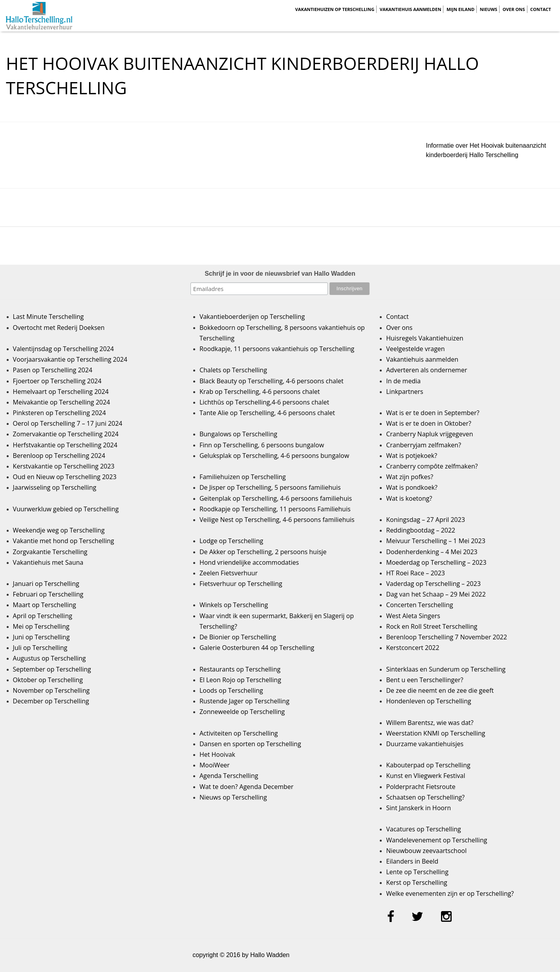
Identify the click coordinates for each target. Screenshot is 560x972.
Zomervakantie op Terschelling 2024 (66, 434)
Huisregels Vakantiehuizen (425, 338)
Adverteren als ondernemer (426, 370)
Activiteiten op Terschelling (239, 733)
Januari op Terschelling (46, 584)
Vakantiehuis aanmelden (411, 9)
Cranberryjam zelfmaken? (424, 445)
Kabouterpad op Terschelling (428, 765)
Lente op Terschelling (417, 872)
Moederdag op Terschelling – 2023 (436, 562)
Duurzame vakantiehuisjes (425, 744)
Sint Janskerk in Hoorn (418, 808)
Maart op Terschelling (45, 605)
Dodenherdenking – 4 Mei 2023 (432, 552)
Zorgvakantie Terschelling (50, 552)
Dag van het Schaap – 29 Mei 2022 (436, 594)
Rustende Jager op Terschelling (244, 701)
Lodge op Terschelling (231, 541)
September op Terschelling (52, 669)
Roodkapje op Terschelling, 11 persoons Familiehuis (275, 509)
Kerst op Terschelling (416, 882)
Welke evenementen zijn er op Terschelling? (450, 893)
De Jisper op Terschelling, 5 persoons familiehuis (270, 487)
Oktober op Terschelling (48, 680)
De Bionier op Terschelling (238, 637)
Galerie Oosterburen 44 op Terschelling (257, 648)
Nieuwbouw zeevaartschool (426, 851)
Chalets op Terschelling (233, 370)
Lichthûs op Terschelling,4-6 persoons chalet (264, 402)
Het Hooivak (217, 754)
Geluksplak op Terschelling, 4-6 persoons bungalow (274, 456)
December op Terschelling (51, 701)
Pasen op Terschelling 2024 (53, 370)
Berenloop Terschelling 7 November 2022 (447, 637)
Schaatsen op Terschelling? (425, 797)
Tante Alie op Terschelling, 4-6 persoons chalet (267, 413)
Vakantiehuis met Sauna (48, 562)
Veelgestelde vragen (415, 349)
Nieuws (489, 9)
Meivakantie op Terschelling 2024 (62, 402)
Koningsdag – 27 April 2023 (425, 520)
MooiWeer (215, 765)
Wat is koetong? (409, 498)
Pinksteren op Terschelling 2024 (59, 413)
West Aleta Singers (413, 616)
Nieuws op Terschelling (233, 797)
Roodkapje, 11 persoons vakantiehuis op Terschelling (277, 349)
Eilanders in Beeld (412, 861)
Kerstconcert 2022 (413, 648)
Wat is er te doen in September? (433, 413)
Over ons (514, 9)
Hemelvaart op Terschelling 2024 (61, 392)
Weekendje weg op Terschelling (59, 530)
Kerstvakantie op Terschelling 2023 (64, 466)
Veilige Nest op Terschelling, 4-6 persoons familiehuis (277, 520)
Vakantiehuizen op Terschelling (335, 9)
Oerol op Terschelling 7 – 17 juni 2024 (68, 423)
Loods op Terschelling (231, 690)
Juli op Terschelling (40, 648)
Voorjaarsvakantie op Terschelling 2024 (70, 359)
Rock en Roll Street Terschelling (432, 626)
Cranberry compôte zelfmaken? (432, 466)
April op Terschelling (43, 616)
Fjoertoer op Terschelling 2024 (57, 381)
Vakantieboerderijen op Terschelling (252, 317)
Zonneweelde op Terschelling (242, 712)
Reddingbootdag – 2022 (421, 530)
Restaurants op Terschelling (240, 669)
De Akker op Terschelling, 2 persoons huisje (263, 552)
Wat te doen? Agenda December (246, 787)
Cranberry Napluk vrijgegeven (429, 434)
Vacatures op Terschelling (423, 829)
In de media (403, 381)
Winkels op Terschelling (234, 605)
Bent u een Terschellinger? (425, 680)
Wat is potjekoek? (412, 456)
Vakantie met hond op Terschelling (64, 541)
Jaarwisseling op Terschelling (55, 487)
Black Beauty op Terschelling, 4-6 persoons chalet (272, 381)
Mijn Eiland (460, 9)
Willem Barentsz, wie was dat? (430, 723)
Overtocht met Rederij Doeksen (59, 328)
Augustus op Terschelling (49, 658)
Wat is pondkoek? (412, 487)
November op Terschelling (51, 690)
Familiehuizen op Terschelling (243, 477)
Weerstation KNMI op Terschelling (436, 733)
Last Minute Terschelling (48, 317)
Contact (541, 9)
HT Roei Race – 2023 (415, 573)
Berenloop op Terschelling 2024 (59, 456)
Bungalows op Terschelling (238, 434)
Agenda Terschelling (229, 776)
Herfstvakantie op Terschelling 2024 (65, 445)
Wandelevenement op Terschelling (436, 840)
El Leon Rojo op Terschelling (240, 680)
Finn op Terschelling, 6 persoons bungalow (262, 445)
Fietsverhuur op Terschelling (241, 584)
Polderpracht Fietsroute (421, 787)
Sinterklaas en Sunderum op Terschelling (446, 669)
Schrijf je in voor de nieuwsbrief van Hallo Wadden (280, 274)
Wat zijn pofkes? (410, 477)
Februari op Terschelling (48, 594)
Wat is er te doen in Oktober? (429, 423)
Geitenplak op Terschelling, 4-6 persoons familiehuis (276, 498)
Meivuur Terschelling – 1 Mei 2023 (436, 541)
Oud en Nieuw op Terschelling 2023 (65, 477)
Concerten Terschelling (419, 605)
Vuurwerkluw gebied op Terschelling (66, 509)
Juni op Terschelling (41, 637)
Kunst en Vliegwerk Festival (425, 776)
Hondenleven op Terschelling (428, 701)
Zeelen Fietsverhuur (229, 573)
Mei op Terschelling (41, 626)
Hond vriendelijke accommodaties (249, 562)
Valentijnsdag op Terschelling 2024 (63, 349)
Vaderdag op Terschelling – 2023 (433, 584)
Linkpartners (405, 392)
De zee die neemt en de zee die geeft (440, 690)
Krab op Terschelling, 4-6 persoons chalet (260, 392)
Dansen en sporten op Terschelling (250, 744)
